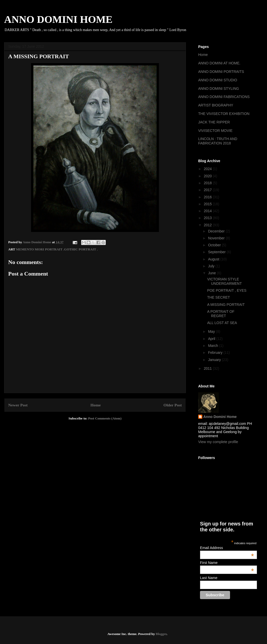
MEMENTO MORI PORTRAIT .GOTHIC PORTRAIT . (57, 249)
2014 (208, 211)
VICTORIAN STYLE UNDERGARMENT (225, 281)
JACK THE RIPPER (214, 122)
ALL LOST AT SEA (222, 323)
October (215, 245)
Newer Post (18, 405)
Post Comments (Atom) (105, 418)
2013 (208, 218)
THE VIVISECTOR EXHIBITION (224, 114)
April (212, 339)
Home (96, 405)
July (212, 266)
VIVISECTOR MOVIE (215, 131)
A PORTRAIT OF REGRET (221, 314)
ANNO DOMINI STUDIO (218, 80)
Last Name (209, 578)
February (216, 353)
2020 (208, 176)
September (217, 252)
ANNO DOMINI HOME (58, 19)
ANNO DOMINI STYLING (219, 89)
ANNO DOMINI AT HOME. (219, 63)
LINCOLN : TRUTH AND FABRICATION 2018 (218, 141)
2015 (208, 204)
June (212, 273)
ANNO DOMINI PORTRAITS (221, 72)
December (217, 231)
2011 (208, 368)
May (212, 331)
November (217, 238)
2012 (208, 225)
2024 (208, 169)
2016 (208, 197)
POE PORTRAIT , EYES (227, 290)
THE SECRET (219, 297)
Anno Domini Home (220, 417)
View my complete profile (218, 442)
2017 (208, 190)
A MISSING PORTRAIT (226, 305)
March (213, 346)
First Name (227, 563)
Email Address (227, 548)
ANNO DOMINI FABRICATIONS (224, 97)
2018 (208, 183)
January (215, 360)
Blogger (161, 634)
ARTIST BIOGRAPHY (216, 105)
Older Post (173, 405)
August (214, 259)
